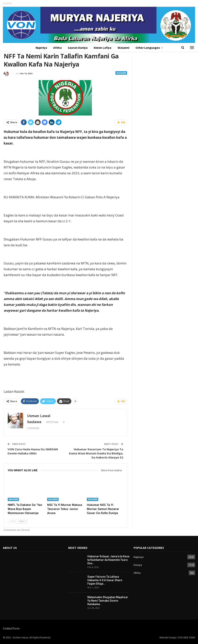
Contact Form (11, 629)
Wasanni (124, 48)
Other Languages (149, 48)
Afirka (56, 48)
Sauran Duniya (78, 48)
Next (23, 521)
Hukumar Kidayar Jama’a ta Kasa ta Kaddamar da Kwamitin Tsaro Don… (108, 560)
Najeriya (40, 48)
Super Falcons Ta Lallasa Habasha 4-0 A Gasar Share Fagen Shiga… (105, 580)
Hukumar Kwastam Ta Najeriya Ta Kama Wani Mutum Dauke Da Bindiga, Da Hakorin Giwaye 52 (96, 453)
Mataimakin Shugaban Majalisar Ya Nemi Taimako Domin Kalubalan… (108, 601)
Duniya (138, 565)
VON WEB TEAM (186, 638)
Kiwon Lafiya (103, 48)
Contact (7, 3)
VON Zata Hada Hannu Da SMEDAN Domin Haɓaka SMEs (33, 451)
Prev (13, 521)
